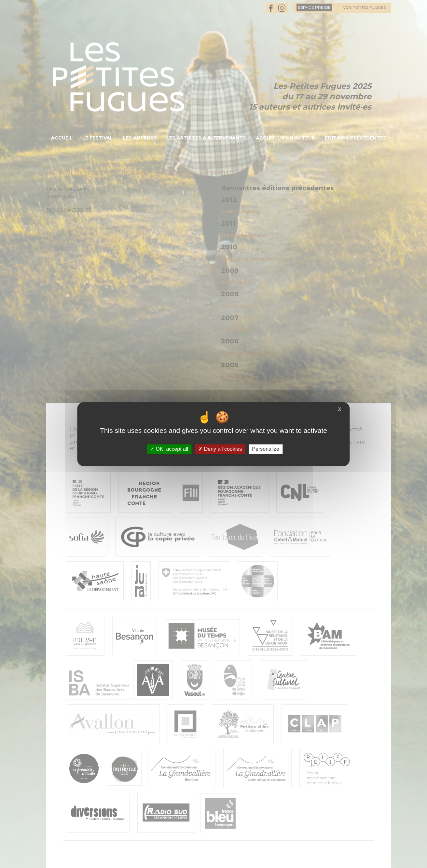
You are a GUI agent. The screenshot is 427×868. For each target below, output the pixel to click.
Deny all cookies (220, 449)
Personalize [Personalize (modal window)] (266, 449)
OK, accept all (169, 449)
